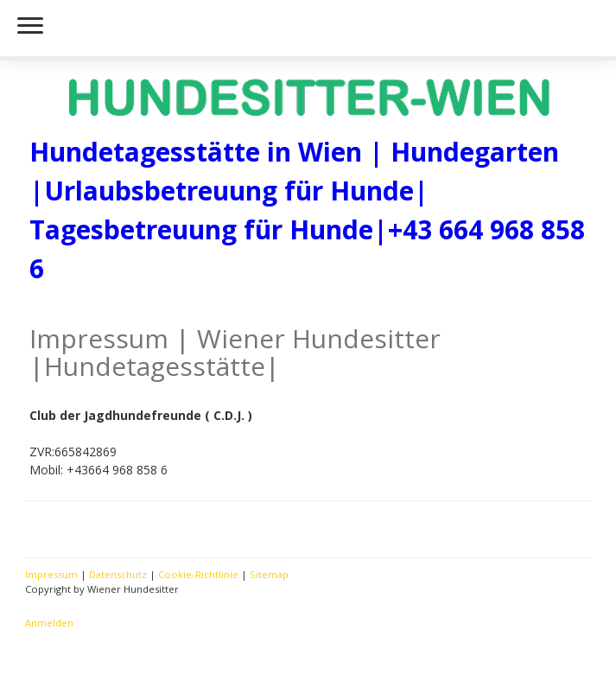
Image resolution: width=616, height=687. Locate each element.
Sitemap (269, 574)
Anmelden (49, 623)
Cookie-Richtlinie (198, 574)
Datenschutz (118, 574)
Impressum (51, 574)
